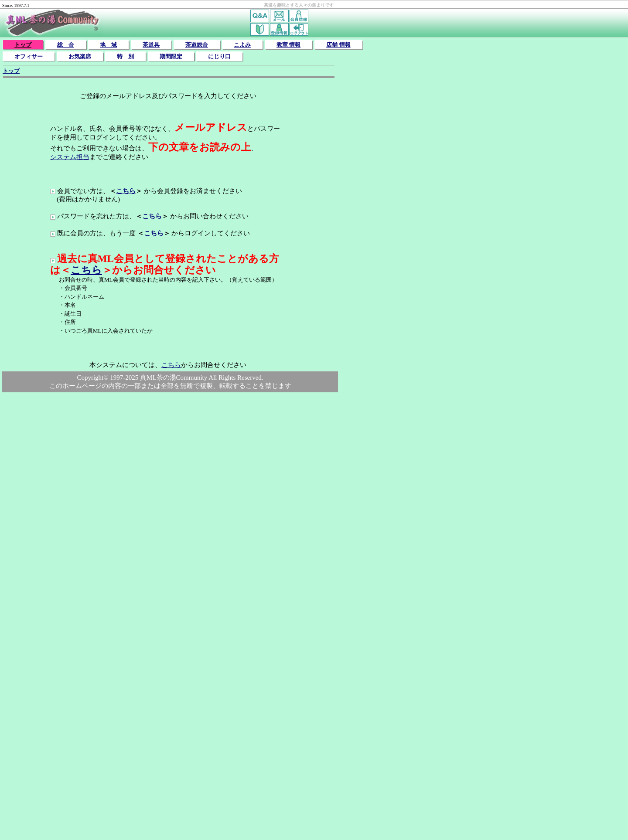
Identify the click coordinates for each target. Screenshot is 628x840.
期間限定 (171, 56)
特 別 (125, 56)
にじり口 (219, 56)
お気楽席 (80, 56)
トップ (23, 45)
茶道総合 (197, 45)
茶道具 (151, 45)
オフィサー (29, 56)
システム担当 (70, 157)
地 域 (108, 45)
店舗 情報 (338, 45)
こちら (126, 191)
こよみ (242, 45)
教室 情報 (288, 45)
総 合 (66, 45)
